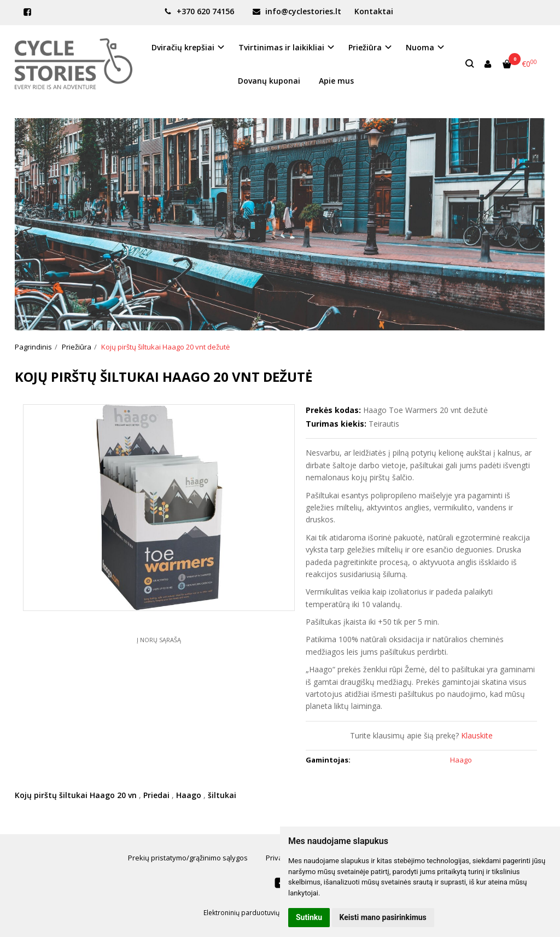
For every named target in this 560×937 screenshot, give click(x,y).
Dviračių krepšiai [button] (183, 47)
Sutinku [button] (309, 917)
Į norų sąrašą (159, 640)
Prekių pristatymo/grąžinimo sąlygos (188, 858)
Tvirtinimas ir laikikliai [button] (281, 47)
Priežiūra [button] (365, 47)
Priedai (156, 795)
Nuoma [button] (420, 47)
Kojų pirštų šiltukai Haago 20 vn (76, 795)
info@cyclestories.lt (297, 11)
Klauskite (477, 735)
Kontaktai (374, 11)
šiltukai (222, 795)
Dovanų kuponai (269, 81)
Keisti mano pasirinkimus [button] (383, 917)
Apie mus (336, 81)
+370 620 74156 (199, 11)
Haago (189, 795)
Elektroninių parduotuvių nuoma (253, 913)
